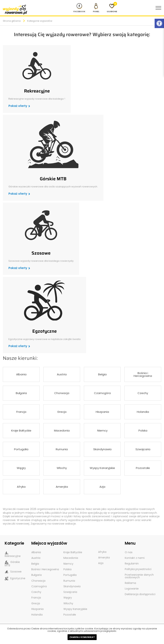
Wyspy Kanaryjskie (102, 468)
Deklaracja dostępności (140, 594)
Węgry (21, 468)
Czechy (143, 393)
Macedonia (62, 430)
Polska (143, 430)
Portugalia (21, 449)
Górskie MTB (53, 179)
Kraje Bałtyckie (21, 430)
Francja (21, 412)
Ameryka (62, 487)
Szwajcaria (143, 449)
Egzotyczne (44, 331)
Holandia (143, 412)
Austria (62, 374)
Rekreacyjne (37, 91)
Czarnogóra (102, 393)
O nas (129, 552)
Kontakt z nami (135, 558)
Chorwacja (62, 393)
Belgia (102, 374)
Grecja (62, 412)
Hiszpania (102, 412)
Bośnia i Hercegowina (143, 374)
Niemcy (102, 430)
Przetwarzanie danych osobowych (139, 576)
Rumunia (62, 449)
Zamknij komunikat (82, 637)
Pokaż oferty (18, 106)
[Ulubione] (112, 8)
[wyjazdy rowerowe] (15, 9)
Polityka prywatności (138, 569)
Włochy (62, 468)
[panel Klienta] (96, 8)
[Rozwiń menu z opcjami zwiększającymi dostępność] (159, 23)
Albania (21, 374)
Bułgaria (21, 393)
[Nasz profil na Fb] (79, 8)
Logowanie (132, 589)
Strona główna (12, 21)
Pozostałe (143, 468)
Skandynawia (102, 449)
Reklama (130, 583)
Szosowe (41, 253)
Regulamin (132, 563)
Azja (102, 487)
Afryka (21, 487)
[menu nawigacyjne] (158, 8)
